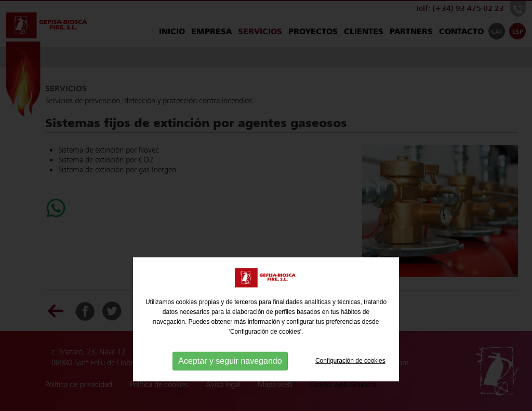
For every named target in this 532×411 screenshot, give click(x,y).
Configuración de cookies (350, 379)
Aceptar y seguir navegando (230, 380)
